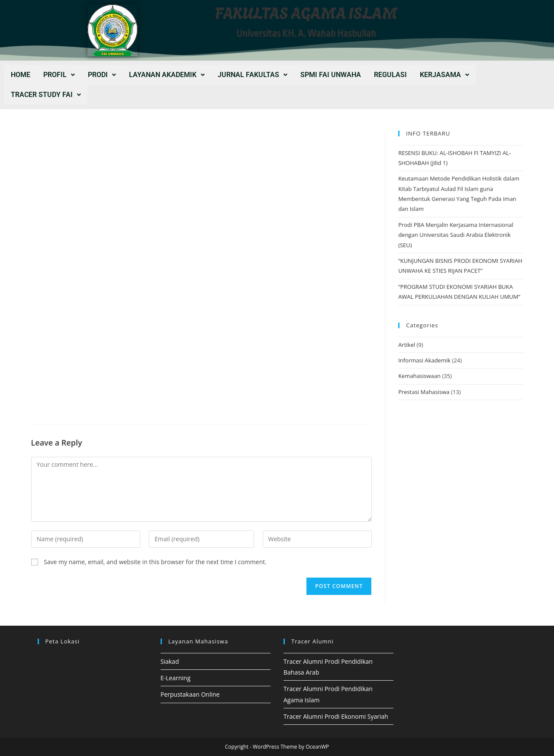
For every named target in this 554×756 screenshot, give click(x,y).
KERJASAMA (444, 75)
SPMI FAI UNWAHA (331, 75)
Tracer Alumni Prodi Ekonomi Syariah (336, 716)
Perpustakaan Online (190, 694)
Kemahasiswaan (419, 376)
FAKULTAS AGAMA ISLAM (306, 12)
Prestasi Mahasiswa (424, 392)
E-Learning (176, 678)
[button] (59, 75)
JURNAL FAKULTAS (253, 75)
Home (21, 75)
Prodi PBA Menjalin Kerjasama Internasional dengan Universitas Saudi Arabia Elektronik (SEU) (456, 235)
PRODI (102, 75)
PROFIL (59, 75)
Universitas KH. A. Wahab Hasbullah (306, 34)
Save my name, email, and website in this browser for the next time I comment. (155, 562)
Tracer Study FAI (46, 95)
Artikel (407, 345)
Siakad (170, 661)
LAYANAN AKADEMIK (167, 75)
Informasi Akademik (424, 360)
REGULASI (390, 75)
